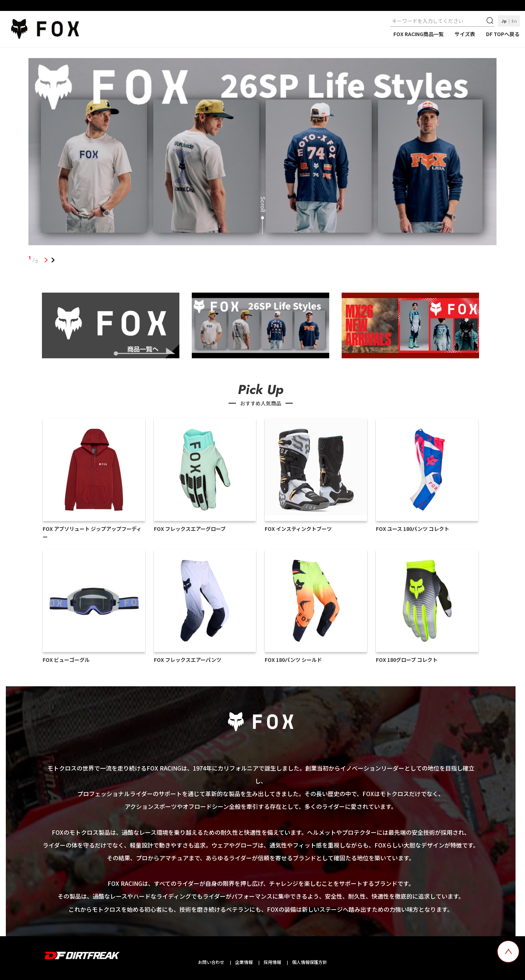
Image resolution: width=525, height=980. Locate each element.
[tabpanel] (262, 153)
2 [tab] (53, 260)
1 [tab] (46, 260)
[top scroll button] (508, 952)
